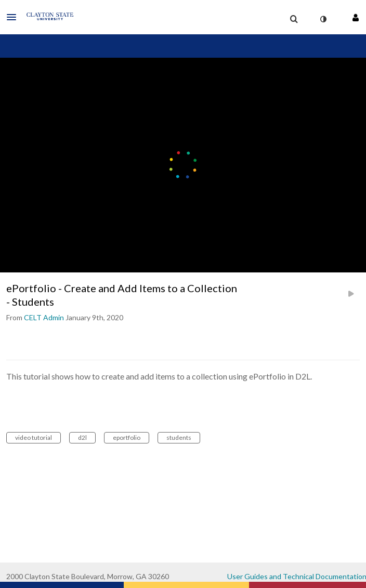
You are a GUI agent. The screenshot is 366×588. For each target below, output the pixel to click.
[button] (15, 17)
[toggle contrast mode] (323, 19)
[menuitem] (294, 19)
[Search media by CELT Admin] (44, 317)
